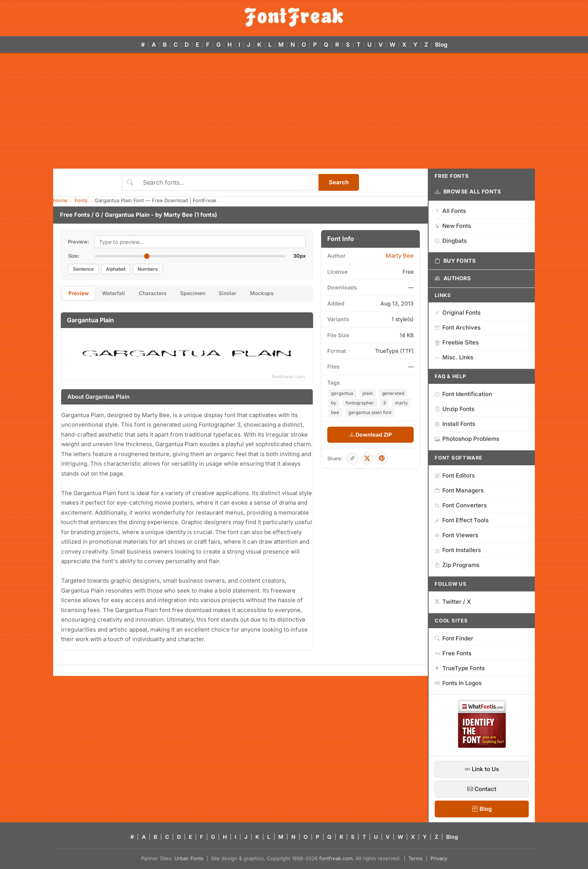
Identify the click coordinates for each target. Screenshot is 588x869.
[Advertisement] (294, 111)
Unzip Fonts (455, 409)
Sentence (83, 269)
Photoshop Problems (467, 439)
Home (60, 200)
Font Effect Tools (462, 520)
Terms (416, 858)
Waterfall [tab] (117, 294)
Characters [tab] (159, 294)
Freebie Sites (457, 342)
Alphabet (116, 269)
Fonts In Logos (458, 683)
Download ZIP (370, 434)
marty (401, 403)
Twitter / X (453, 602)
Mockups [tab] (276, 294)
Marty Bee (178, 215)
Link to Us (482, 769)
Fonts (81, 200)
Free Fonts (75, 215)
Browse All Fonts (468, 192)
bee (335, 412)
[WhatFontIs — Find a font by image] (482, 746)
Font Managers (459, 490)
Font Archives (458, 327)
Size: (74, 256)
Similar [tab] (239, 294)
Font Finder (454, 638)
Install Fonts (455, 424)
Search (339, 182)
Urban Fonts (189, 858)
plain (368, 393)
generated (393, 393)
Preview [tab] (80, 294)
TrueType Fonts (460, 668)
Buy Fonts (455, 261)
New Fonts (453, 226)
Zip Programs (457, 565)
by (334, 403)
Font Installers (458, 550)
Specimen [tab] (201, 294)
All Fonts (450, 211)
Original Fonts (458, 313)
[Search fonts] (228, 182)
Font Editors (455, 475)
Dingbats (451, 241)
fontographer (360, 403)
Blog (441, 45)
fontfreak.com (336, 858)
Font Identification (463, 394)
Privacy (439, 858)
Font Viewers (456, 535)
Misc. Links (454, 357)
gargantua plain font (370, 412)
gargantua (342, 393)
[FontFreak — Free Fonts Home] (294, 17)
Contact (482, 789)
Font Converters (461, 505)
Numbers (148, 269)
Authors (453, 278)
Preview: (79, 242)
